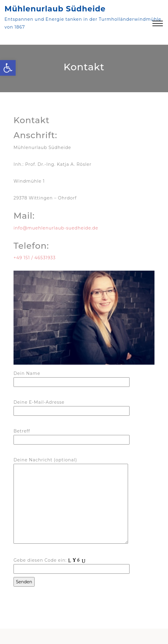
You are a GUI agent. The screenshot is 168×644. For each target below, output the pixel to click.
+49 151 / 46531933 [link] (35, 258)
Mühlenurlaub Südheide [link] (55, 9)
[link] (8, 68)
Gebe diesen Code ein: (72, 564)
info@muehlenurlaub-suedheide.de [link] (56, 228)
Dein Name (72, 378)
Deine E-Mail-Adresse (72, 407)
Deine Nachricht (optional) (71, 501)
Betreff (72, 435)
